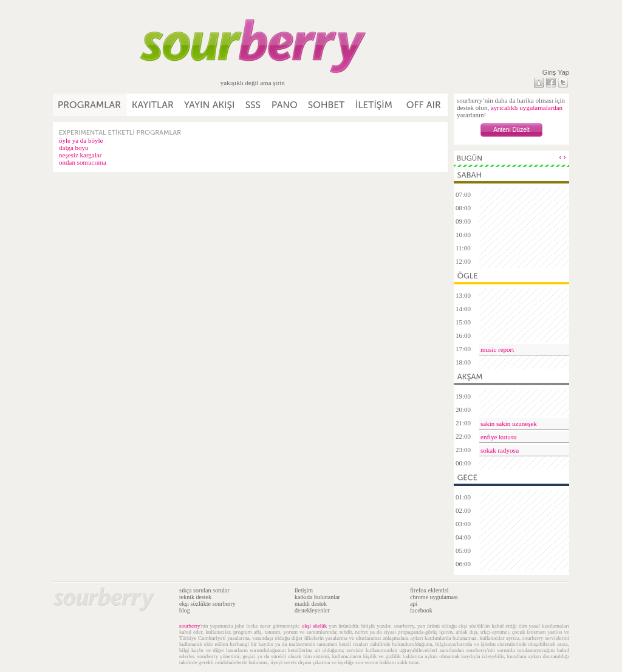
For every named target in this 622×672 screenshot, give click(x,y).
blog (185, 610)
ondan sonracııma (83, 162)
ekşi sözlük (314, 626)
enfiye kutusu (499, 437)
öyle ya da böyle (81, 140)
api (414, 604)
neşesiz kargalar (80, 155)
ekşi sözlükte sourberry (207, 604)
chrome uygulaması (434, 597)
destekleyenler (312, 610)
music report (497, 349)
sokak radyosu (500, 450)
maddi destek (311, 604)
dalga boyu (74, 148)
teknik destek (195, 597)
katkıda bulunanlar (317, 597)
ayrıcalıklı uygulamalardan (527, 108)
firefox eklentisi (429, 590)
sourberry (190, 626)
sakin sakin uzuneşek (509, 423)
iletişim (304, 590)
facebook (421, 610)
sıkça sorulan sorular (204, 590)
